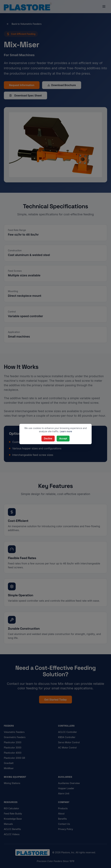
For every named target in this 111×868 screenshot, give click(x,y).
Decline (48, 438)
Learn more (66, 431)
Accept (63, 438)
